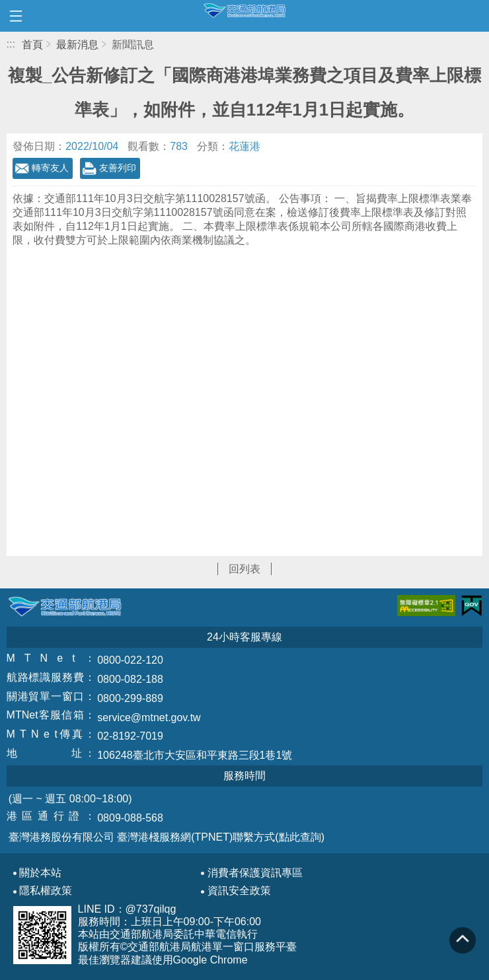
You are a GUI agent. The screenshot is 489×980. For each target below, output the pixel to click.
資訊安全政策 (239, 891)
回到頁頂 (463, 940)
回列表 (244, 569)
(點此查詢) (300, 837)
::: (11, 44)
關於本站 (40, 873)
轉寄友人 (50, 168)
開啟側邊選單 (16, 16)
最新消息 (77, 45)
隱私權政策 (46, 891)
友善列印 (118, 168)
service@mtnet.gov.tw (149, 717)
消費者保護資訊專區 (255, 873)
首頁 (32, 45)
